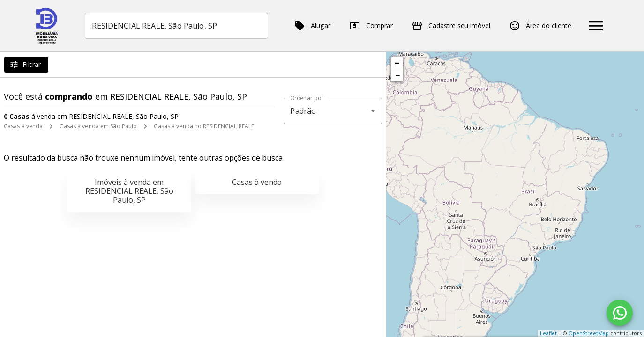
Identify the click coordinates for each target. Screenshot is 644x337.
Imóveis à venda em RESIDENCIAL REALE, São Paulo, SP (129, 191)
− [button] (397, 75)
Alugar (312, 26)
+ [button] (397, 63)
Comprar (371, 26)
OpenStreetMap (589, 333)
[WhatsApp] (620, 313)
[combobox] (176, 26)
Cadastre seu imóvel (451, 26)
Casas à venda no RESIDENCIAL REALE (204, 126)
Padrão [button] (303, 111)
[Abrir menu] (596, 26)
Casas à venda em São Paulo (98, 126)
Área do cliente (540, 26)
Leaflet (548, 333)
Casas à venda (23, 126)
